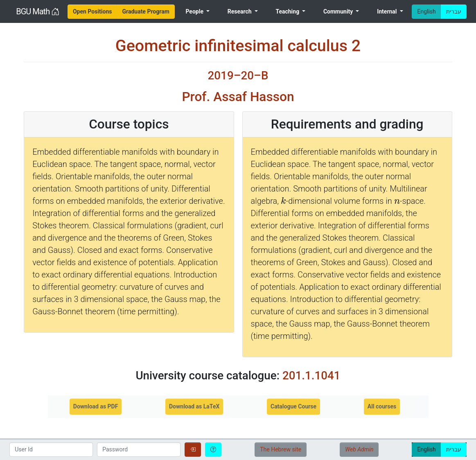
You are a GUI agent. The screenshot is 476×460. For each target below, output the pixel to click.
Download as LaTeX (194, 406)
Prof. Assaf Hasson (238, 97)
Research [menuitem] (240, 11)
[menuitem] (92, 12)
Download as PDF (96, 406)
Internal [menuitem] (388, 11)
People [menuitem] (195, 11)
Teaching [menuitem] (288, 11)
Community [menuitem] (339, 11)
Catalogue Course (293, 406)
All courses (382, 406)
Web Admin (359, 449)
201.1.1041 (311, 375)
